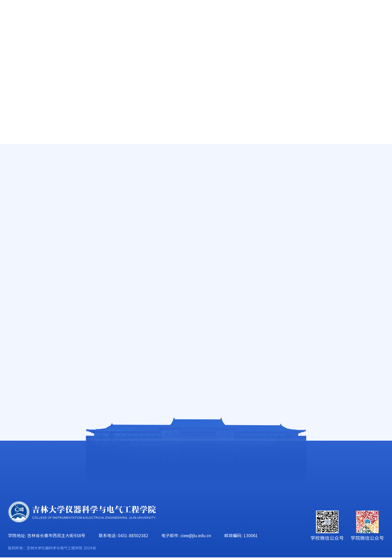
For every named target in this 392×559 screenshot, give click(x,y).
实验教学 (355, 168)
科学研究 (171, 40)
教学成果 (33, 226)
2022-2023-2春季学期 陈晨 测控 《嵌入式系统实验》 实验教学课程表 (252, 279)
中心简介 (33, 154)
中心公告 (33, 190)
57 (291, 377)
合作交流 (374, 40)
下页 (303, 377)
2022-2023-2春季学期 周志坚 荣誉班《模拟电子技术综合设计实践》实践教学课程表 (252, 298)
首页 (14, 40)
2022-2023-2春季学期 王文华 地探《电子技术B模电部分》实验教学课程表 (252, 336)
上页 (210, 377)
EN (337, 16)
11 (235, 377)
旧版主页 (359, 16)
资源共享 (33, 261)
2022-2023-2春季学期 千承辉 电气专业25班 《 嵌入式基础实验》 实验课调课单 (252, 317)
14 (266, 377)
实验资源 (33, 208)
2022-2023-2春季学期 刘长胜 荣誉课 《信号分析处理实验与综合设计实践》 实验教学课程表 (252, 222)
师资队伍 (90, 40)
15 (276, 377)
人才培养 (130, 40)
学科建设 (211, 40)
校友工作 (333, 40)
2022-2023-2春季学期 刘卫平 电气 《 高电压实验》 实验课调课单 (252, 241)
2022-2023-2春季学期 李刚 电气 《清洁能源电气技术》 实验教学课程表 (252, 203)
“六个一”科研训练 (47, 279)
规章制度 (33, 243)
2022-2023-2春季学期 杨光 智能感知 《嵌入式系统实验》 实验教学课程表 (252, 260)
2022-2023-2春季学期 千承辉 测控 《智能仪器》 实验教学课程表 (252, 185)
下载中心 (33, 315)
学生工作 (292, 40)
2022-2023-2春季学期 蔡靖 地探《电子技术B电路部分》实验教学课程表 (252, 354)
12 (246, 377)
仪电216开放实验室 (46, 297)
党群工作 (252, 40)
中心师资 (33, 172)
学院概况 (49, 40)
